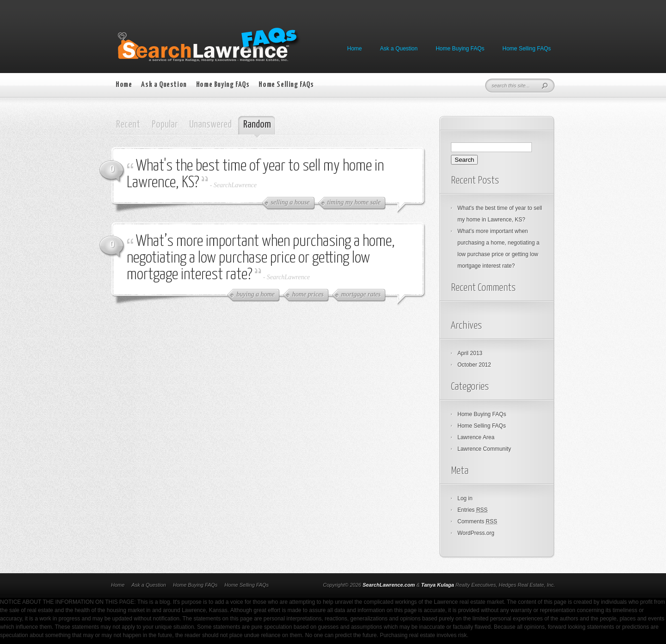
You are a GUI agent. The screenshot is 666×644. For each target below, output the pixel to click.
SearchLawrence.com (389, 585)
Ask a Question (399, 49)
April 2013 (470, 353)
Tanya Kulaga (438, 585)
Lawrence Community (484, 449)
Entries (472, 510)
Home (355, 49)
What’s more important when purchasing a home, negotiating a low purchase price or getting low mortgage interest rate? (261, 258)
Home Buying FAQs (460, 49)
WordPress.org (476, 533)
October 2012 (474, 365)
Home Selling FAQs (527, 49)
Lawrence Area (476, 437)
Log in (465, 498)
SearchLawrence (235, 185)
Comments (477, 521)
